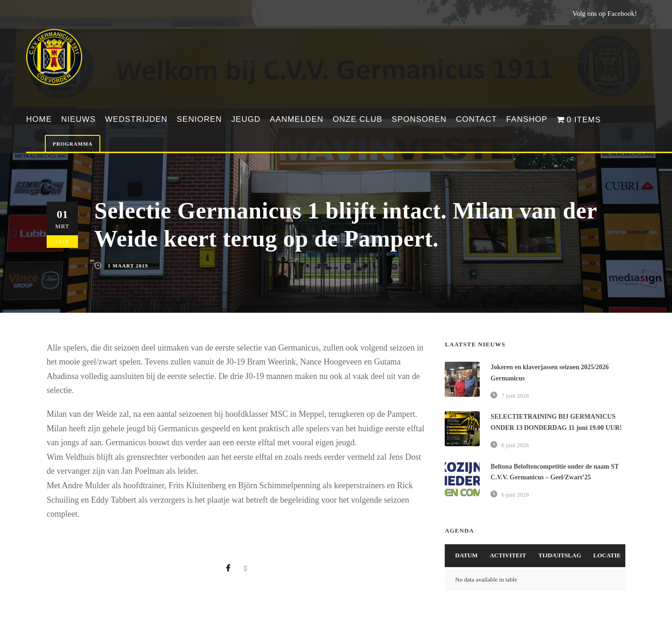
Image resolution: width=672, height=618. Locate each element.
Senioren (199, 119)
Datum (466, 555)
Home (39, 119)
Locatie (607, 555)
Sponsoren (419, 119)
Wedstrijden (136, 119)
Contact (476, 119)
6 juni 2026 (515, 445)
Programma (73, 144)
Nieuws (78, 119)
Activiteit (508, 555)
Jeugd (246, 119)
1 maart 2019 (128, 266)
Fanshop (527, 119)
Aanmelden (297, 119)
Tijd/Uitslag (560, 555)
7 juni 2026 (515, 396)
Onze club (357, 119)
